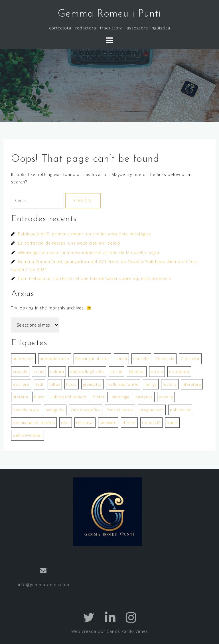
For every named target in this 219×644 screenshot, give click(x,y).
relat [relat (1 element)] (66, 423)
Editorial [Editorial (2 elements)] (137, 371)
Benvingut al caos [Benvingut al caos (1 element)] (92, 359)
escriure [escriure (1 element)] (21, 384)
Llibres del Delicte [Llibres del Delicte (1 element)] (68, 397)
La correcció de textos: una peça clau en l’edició (69, 243)
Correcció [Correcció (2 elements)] (165, 359)
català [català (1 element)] (121, 359)
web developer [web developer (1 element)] (28, 435)
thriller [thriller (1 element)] (129, 423)
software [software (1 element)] (108, 423)
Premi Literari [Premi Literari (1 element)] (120, 410)
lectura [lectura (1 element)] (170, 384)
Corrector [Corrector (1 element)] (190, 359)
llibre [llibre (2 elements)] (39, 397)
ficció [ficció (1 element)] (72, 384)
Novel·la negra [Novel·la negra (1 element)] (26, 410)
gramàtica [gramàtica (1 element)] (92, 384)
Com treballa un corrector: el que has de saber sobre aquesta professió (95, 278)
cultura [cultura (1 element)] (57, 371)
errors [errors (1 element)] (157, 371)
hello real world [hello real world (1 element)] (123, 384)
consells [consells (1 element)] (141, 359)
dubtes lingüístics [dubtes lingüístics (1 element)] (87, 371)
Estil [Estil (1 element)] (39, 384)
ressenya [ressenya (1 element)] (85, 423)
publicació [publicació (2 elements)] (180, 410)
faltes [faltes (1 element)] (55, 384)
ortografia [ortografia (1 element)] (55, 410)
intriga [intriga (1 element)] (151, 384)
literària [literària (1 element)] (21, 397)
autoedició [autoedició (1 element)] (23, 359)
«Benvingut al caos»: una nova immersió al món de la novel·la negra (89, 252)
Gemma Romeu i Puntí (109, 14)
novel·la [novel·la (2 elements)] (166, 397)
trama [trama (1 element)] (172, 423)
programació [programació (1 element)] (152, 410)
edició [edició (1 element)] (116, 371)
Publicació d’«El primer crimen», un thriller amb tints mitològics (85, 234)
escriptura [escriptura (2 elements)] (179, 371)
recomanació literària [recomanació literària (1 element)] (34, 423)
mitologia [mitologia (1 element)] (121, 397)
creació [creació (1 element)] (20, 371)
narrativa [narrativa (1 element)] (144, 397)
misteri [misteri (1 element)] (99, 397)
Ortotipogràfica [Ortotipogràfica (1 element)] (86, 410)
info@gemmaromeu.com (44, 585)
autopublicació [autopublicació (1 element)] (55, 359)
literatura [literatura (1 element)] (192, 384)
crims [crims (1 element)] (39, 371)
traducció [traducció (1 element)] (151, 423)
